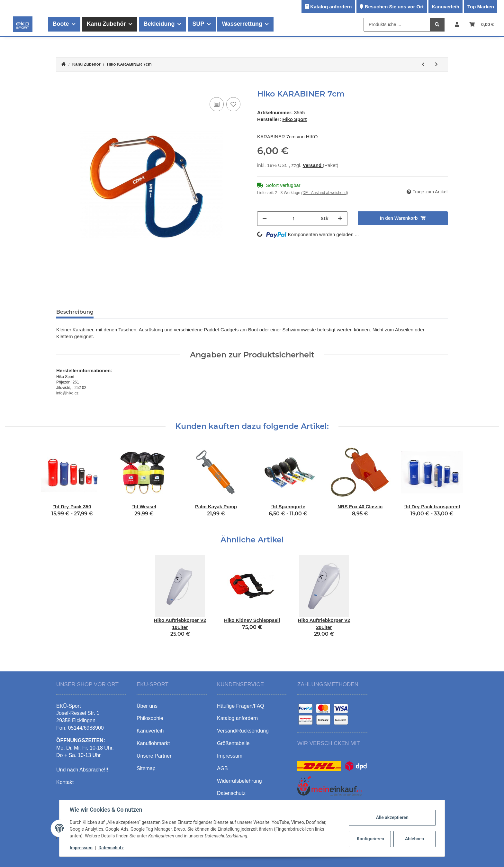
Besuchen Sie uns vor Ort (394, 7)
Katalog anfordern (331, 7)
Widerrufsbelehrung (239, 781)
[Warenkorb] (482, 24)
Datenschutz (111, 848)
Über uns (147, 706)
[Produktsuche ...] (397, 25)
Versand (313, 165)
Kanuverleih (446, 7)
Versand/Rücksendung (243, 731)
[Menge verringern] (265, 219)
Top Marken (481, 7)
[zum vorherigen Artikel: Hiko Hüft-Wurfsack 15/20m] (423, 65)
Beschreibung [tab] (75, 312)
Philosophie (150, 718)
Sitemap (146, 768)
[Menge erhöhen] (340, 219)
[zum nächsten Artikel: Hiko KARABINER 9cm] (436, 65)
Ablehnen (414, 839)
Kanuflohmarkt (153, 743)
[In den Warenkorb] (61, 86)
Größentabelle (233, 743)
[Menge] (294, 219)
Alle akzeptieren (392, 817)
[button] (457, 24)
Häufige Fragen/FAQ (241, 706)
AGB (222, 768)
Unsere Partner (154, 756)
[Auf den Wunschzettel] (233, 104)
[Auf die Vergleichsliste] (217, 104)
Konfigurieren (370, 839)
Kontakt (65, 782)
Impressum (81, 848)
